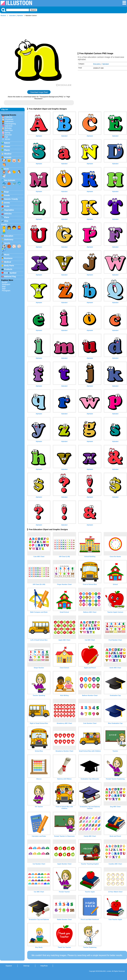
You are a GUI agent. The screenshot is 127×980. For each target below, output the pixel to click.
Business (8, 258)
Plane (7, 217)
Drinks (7, 203)
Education (13, 15)
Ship (6, 221)
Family (4, 225)
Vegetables (9, 210)
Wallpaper (6, 284)
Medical (8, 262)
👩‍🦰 (19, 228)
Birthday (8, 128)
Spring (8, 133)
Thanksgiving (10, 124)
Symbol (13, 273)
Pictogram (6, 291)
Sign (4, 288)
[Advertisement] (102, 35)
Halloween (9, 121)
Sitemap (26, 966)
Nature (7, 143)
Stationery (9, 240)
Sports (7, 243)
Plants (7, 150)
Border (5, 282)
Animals (8, 157)
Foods (7, 195)
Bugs (6, 192)
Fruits (7, 206)
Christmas (9, 119)
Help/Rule (44, 966)
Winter (8, 139)
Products (8, 269)
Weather (8, 154)
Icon (6, 273)
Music (7, 255)
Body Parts (9, 266)
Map (4, 286)
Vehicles (8, 214)
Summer (8, 135)
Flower (7, 146)
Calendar (9, 117)
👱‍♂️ (4, 231)
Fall (6, 137)
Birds (7, 169)
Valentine (9, 126)
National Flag (10, 277)
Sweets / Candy (11, 199)
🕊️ (4, 176)
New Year (9, 130)
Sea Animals (10, 180)
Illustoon (3, 15)
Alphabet (20, 15)
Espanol (9, 966)
